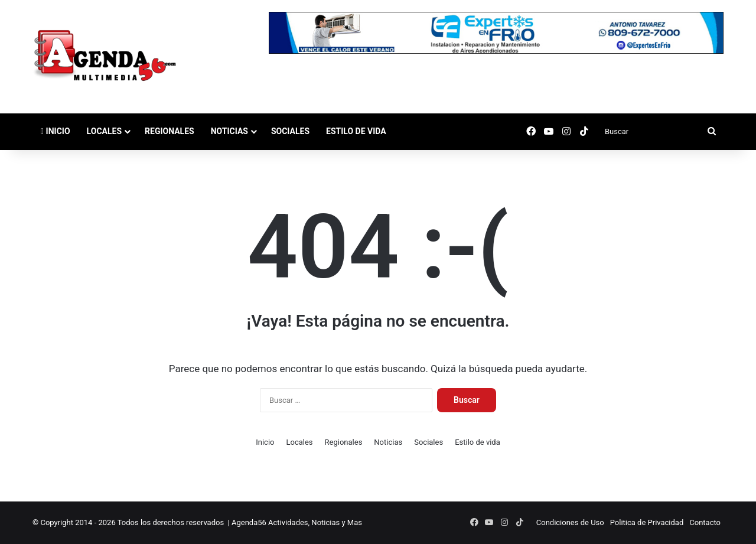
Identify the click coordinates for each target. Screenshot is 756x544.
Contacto (705, 522)
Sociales (290, 131)
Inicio (56, 131)
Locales (104, 131)
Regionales (170, 131)
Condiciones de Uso (570, 522)
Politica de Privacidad (647, 522)
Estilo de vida (356, 131)
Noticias (229, 131)
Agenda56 (249, 522)
